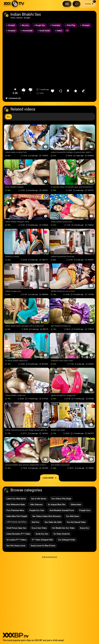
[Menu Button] (67, 4)
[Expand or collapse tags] (67, 30)
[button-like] (24, 91)
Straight (27, 18)
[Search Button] (76, 4)
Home (13, 18)
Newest (20, 18)
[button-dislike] (30, 91)
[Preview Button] (45, 147)
